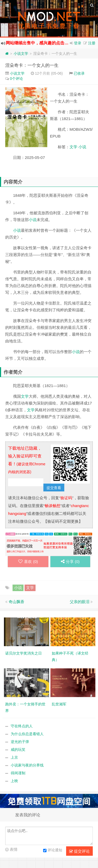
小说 (82, 147)
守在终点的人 (22, 726)
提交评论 (79, 851)
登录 (78, 43)
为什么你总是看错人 (27, 734)
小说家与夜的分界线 (27, 765)
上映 (14, 781)
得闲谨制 (18, 773)
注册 (92, 43)
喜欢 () (28, 561)
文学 (73, 147)
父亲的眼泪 (80, 602)
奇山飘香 (16, 602)
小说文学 (21, 53)
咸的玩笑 (18, 750)
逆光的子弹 (20, 742)
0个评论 (16, 79)
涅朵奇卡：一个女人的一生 (32, 65)
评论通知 (53, 851)
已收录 (79, 73)
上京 (14, 757)
